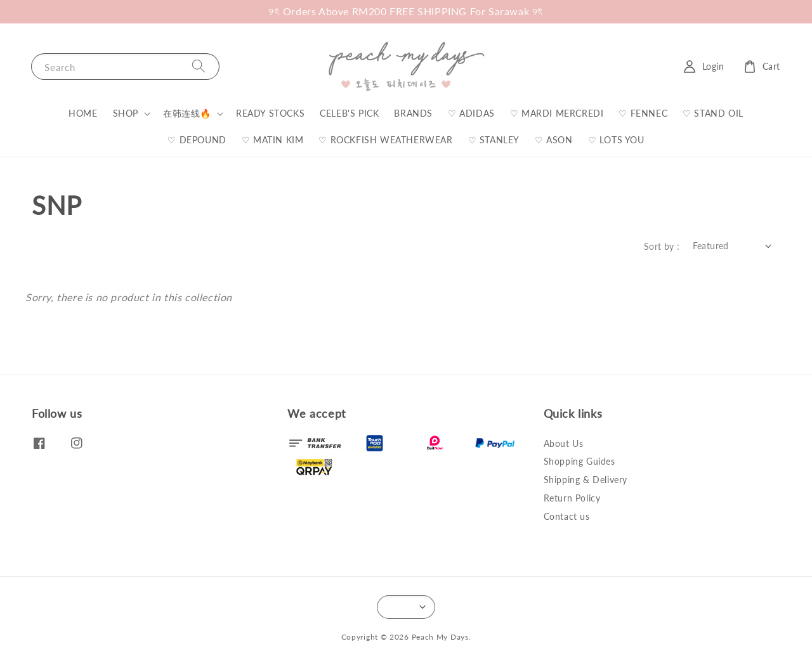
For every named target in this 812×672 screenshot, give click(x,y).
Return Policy (572, 498)
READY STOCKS (270, 113)
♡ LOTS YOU (616, 140)
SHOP (126, 113)
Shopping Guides (580, 461)
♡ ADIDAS (471, 113)
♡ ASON (554, 140)
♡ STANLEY (494, 140)
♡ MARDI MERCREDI (557, 113)
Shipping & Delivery (586, 480)
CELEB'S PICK (349, 113)
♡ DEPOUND (197, 140)
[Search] (199, 66)
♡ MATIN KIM (273, 140)
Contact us (567, 516)
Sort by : (662, 246)
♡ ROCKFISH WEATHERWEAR (385, 140)
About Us (564, 443)
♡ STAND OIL (713, 113)
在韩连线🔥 (187, 113)
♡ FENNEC (643, 113)
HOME (83, 113)
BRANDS (413, 113)
